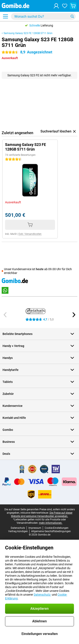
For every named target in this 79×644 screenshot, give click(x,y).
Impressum (35, 528)
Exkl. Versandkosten (30, 234)
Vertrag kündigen (18, 531)
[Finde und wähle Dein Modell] (43, 16)
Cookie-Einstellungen (57, 528)
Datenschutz (18, 528)
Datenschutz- (42, 595)
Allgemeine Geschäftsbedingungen (51, 531)
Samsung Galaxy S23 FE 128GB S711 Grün (28, 33)
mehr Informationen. (51, 523)
